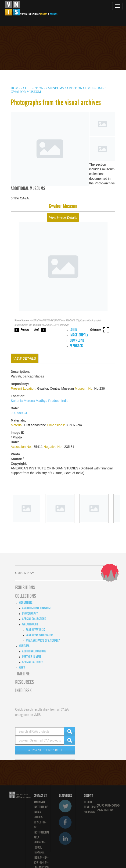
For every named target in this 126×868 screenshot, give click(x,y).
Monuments (26, 603)
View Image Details (63, 217)
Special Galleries (33, 662)
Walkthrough (30, 624)
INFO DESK (23, 691)
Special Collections (34, 619)
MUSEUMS (56, 88)
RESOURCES (25, 682)
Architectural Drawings (37, 608)
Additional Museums (85, 88)
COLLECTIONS (34, 88)
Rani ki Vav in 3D (35, 630)
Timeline (22, 674)
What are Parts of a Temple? (43, 640)
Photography (30, 613)
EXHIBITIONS (25, 588)
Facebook (65, 822)
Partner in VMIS (32, 657)
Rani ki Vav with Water (39, 635)
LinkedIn (65, 838)
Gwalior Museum (26, 92)
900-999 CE (20, 413)
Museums (24, 646)
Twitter (65, 806)
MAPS (22, 667)
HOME (16, 88)
